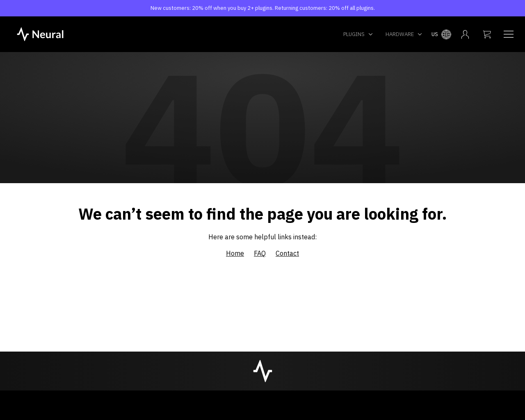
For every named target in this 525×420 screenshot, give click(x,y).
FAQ (260, 253)
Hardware (404, 34)
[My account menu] (465, 34)
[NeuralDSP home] (40, 34)
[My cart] (487, 34)
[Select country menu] (441, 34)
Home (235, 253)
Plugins (358, 34)
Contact (287, 253)
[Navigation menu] (509, 34)
